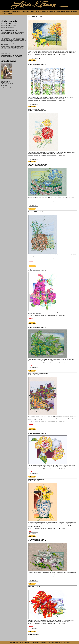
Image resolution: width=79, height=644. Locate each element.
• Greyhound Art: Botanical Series (9, 24)
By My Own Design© (41, 12)
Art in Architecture (16, 12)
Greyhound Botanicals (19, 52)
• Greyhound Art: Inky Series (7, 28)
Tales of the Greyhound (72, 12)
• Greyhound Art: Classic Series (8, 26)
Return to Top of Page (34, 634)
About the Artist (51, 12)
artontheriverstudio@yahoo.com (8, 88)
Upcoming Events (60, 12)
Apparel (33, 12)
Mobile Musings (25, 12)
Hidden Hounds (6, 12)
